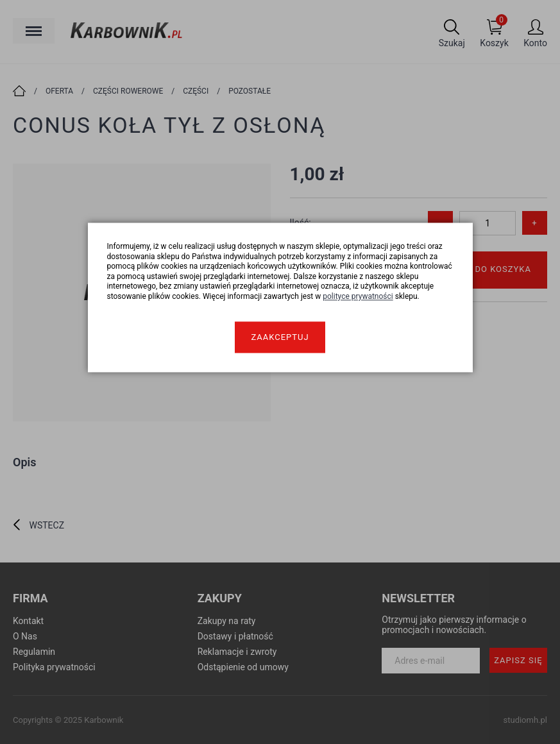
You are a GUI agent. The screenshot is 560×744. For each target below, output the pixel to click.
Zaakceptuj (280, 337)
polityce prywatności (358, 296)
